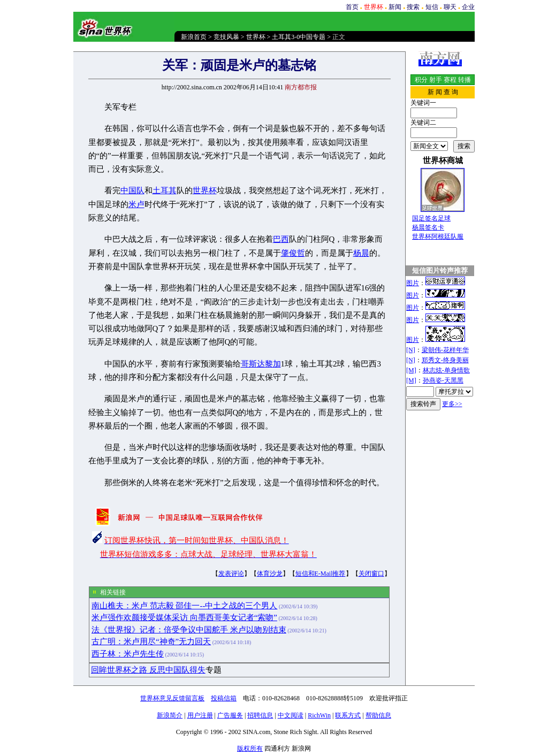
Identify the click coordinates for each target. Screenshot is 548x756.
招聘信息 (260, 715)
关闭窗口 (371, 574)
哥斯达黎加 (261, 364)
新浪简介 (170, 715)
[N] (411, 350)
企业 (468, 7)
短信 (432, 7)
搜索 (413, 7)
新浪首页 (194, 37)
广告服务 (230, 715)
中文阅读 (291, 715)
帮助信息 (378, 715)
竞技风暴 (226, 37)
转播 (465, 80)
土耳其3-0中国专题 (299, 37)
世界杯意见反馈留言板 (172, 698)
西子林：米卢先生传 (128, 654)
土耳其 (165, 190)
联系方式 (348, 715)
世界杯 (256, 37)
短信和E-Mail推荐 (321, 574)
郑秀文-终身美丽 (445, 360)
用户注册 (200, 715)
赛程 (450, 80)
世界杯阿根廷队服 (438, 236)
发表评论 (231, 574)
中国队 (132, 190)
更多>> (452, 404)
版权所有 (250, 749)
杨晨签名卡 (428, 227)
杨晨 (361, 253)
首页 (352, 7)
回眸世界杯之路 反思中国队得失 (148, 670)
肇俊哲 (293, 253)
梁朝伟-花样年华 (445, 350)
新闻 (395, 7)
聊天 (450, 7)
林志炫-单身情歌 (446, 370)
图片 (413, 283)
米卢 (136, 204)
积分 (421, 80)
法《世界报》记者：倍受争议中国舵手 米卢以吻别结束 (189, 630)
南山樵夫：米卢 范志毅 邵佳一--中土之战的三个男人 (184, 606)
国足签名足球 (431, 218)
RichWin (319, 715)
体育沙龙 (270, 574)
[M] (411, 370)
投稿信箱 (224, 698)
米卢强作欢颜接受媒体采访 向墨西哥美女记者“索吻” (184, 617)
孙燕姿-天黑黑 (443, 380)
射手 (436, 80)
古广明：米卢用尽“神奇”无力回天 (151, 642)
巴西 (281, 239)
